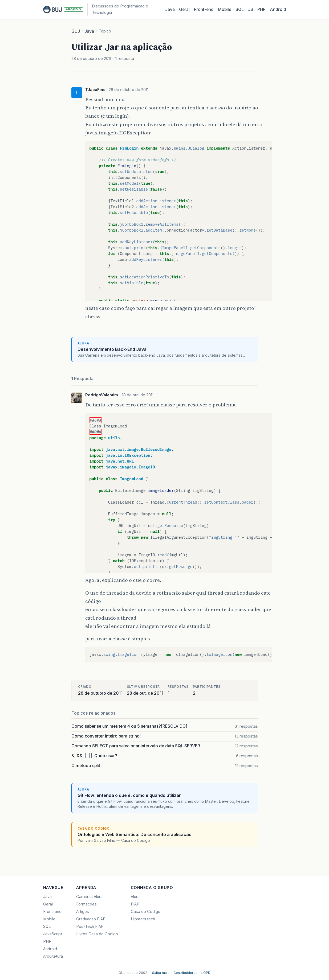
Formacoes (86, 904)
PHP (261, 9)
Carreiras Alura (89, 897)
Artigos (83, 912)
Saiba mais (161, 973)
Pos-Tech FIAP (90, 927)
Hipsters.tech (143, 919)
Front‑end (204, 9)
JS (251, 9)
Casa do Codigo (146, 912)
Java (170, 9)
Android (278, 9)
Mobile (225, 9)
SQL (240, 9)
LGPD (206, 973)
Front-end (52, 912)
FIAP (135, 904)
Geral (184, 9)
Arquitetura (53, 956)
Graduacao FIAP (91, 919)
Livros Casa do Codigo (97, 934)
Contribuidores (185, 973)
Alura (135, 897)
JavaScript (53, 934)
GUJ (76, 31)
